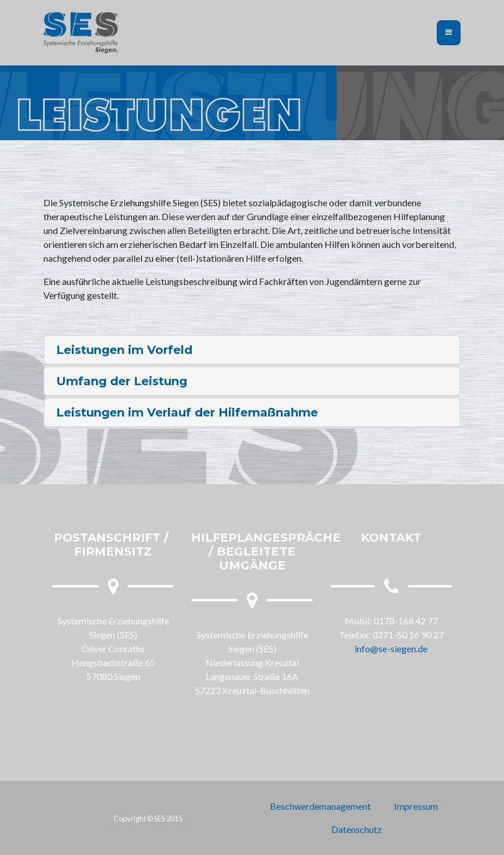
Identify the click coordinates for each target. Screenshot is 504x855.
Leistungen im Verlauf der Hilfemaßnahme (187, 412)
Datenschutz (357, 829)
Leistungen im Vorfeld (124, 350)
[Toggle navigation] (449, 32)
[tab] (252, 350)
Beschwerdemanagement (320, 806)
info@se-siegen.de (391, 648)
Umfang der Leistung (122, 381)
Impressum (416, 806)
